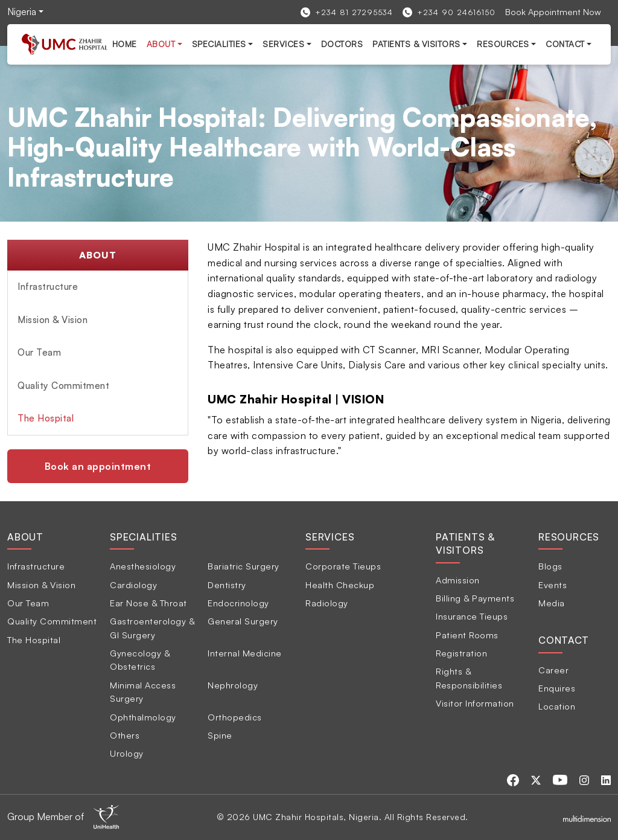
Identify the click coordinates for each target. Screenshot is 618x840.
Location (557, 706)
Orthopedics (235, 717)
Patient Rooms (467, 635)
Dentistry (227, 585)
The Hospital (46, 418)
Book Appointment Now (553, 11)
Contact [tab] (564, 640)
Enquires (557, 688)
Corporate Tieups (343, 566)
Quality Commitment (63, 386)
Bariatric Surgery (244, 566)
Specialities (219, 44)
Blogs (550, 566)
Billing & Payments (475, 598)
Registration (461, 653)
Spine (220, 735)
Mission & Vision (53, 320)
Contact (565, 44)
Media (552, 603)
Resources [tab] (569, 537)
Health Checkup (340, 585)
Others (125, 735)
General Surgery (243, 621)
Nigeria (22, 11)
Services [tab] (330, 537)
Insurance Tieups (472, 616)
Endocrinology (238, 603)
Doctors (342, 44)
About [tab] (25, 537)
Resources (503, 44)
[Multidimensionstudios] (587, 817)
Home (125, 44)
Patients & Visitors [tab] (465, 543)
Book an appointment (98, 466)
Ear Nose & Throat (148, 603)
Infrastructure (48, 287)
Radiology (327, 603)
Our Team (39, 352)
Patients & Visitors (416, 44)
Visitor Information (475, 703)
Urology (127, 753)
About (161, 44)
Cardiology (133, 585)
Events (553, 585)
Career (553, 670)
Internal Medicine (245, 653)
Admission (458, 580)
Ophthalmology (143, 717)
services (283, 44)
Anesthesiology (143, 566)
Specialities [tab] (144, 537)
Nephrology (233, 685)
